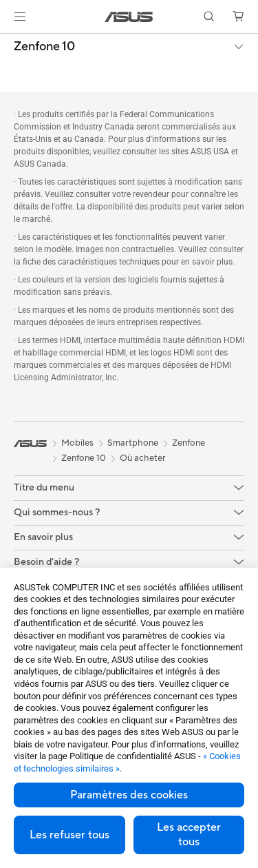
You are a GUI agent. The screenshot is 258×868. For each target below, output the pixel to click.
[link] (129, 17)
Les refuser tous (69, 835)
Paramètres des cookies (129, 795)
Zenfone (189, 443)
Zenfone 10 (44, 47)
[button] (20, 17)
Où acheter (143, 458)
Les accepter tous (189, 835)
